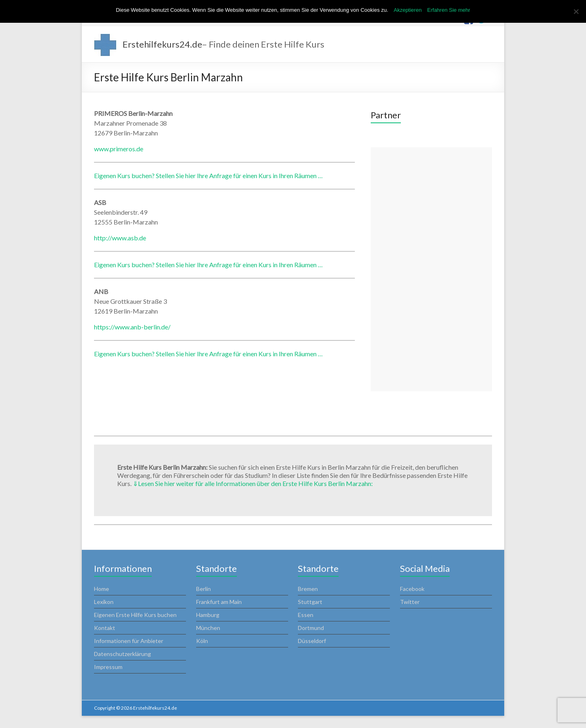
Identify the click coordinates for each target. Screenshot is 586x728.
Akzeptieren (408, 10)
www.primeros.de (119, 149)
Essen (306, 615)
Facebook (412, 589)
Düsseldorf (312, 641)
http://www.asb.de (120, 238)
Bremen (308, 589)
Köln (202, 641)
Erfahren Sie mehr (449, 10)
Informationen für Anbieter (129, 641)
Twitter (410, 602)
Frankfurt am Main (219, 602)
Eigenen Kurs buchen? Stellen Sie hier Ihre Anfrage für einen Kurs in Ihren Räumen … (208, 175)
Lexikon (104, 602)
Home (102, 589)
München (208, 628)
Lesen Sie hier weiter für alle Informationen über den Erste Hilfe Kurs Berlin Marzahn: (253, 483)
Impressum (108, 667)
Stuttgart (310, 602)
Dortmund (311, 628)
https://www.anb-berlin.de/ (132, 327)
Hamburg (208, 615)
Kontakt (105, 628)
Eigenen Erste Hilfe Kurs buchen (135, 615)
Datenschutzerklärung (122, 654)
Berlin (203, 589)
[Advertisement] (431, 269)
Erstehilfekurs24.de (162, 44)
